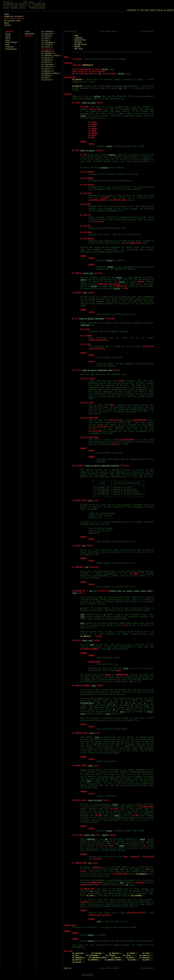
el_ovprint (144, 960)
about (7, 23)
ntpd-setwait (12, 42)
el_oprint (116, 960)
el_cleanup (136, 896)
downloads (30, 34)
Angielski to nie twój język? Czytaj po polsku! (151, 10)
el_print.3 (47, 75)
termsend (9, 47)
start (28, 31)
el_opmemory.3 (48, 53)
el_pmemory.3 (48, 71)
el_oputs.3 (47, 62)
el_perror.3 (47, 69)
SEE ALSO (78, 49)
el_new (75, 958)
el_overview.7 (48, 64)
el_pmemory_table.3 (51, 73)
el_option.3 (47, 60)
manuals (29, 36)
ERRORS (77, 47)
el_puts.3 (46, 78)
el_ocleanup (92, 958)
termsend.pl (11, 49)
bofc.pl (68, 971)
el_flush (131, 955)
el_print (132, 962)
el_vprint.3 (47, 80)
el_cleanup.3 (48, 31)
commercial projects (14, 16)
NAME (76, 36)
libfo (8, 36)
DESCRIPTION (80, 40)
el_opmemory (78, 960)
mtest (8, 40)
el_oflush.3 (47, 45)
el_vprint (77, 964)
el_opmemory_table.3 (51, 56)
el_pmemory (145, 874)
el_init (90, 896)
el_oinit (127, 958)
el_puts (146, 962)
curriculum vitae (12, 21)
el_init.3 (46, 38)
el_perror (77, 962)
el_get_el (77, 86)
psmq (7, 45)
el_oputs (130, 960)
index (7, 14)
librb (8, 38)
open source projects (14, 19)
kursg (8, 34)
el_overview (78, 955)
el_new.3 (46, 40)
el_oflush (110, 958)
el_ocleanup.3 (48, 42)
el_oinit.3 (47, 47)
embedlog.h (87, 65)
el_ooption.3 (48, 49)
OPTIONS (78, 42)
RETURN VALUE (80, 44)
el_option (77, 80)
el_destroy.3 (48, 34)
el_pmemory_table (113, 962)
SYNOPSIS (78, 38)
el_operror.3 (48, 51)
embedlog (9, 31)
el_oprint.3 (47, 58)
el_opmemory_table (97, 960)
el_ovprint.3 (48, 67)
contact (8, 25)
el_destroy (114, 955)
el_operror (144, 958)
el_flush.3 (47, 36)
